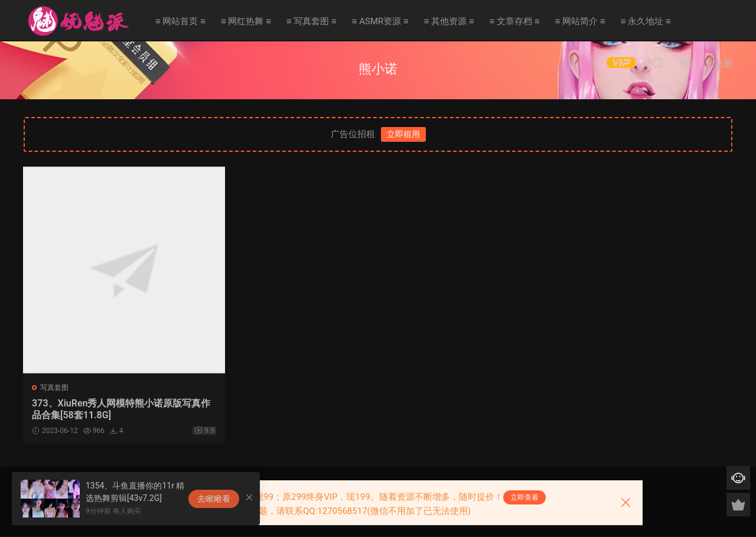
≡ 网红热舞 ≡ (246, 21)
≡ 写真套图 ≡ (312, 21)
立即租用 (403, 134)
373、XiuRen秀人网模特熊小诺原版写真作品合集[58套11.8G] (107, 409)
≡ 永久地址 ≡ (646, 21)
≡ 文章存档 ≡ (515, 21)
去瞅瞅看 (214, 499)
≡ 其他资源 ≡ (449, 21)
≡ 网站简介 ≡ (580, 21)
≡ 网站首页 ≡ (180, 21)
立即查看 (524, 497)
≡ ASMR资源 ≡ (380, 21)
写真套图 (55, 388)
